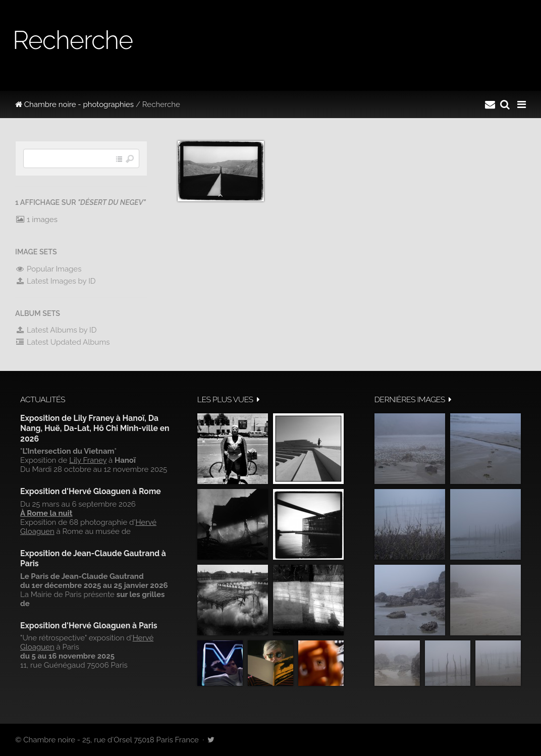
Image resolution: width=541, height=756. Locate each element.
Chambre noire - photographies (74, 104)
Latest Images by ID (56, 281)
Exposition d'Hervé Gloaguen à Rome (91, 491)
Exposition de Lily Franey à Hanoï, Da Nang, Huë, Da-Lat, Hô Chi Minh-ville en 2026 (95, 428)
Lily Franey (88, 460)
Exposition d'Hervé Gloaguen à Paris (89, 626)
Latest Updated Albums (63, 342)
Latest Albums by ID (56, 330)
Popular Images (48, 269)
